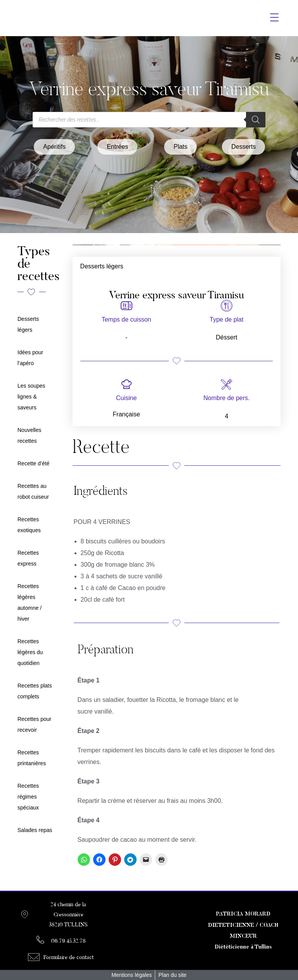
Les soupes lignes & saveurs (31, 397)
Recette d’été (34, 463)
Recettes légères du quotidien (30, 652)
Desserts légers (102, 266)
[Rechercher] (256, 120)
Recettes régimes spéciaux (28, 797)
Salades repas (35, 830)
